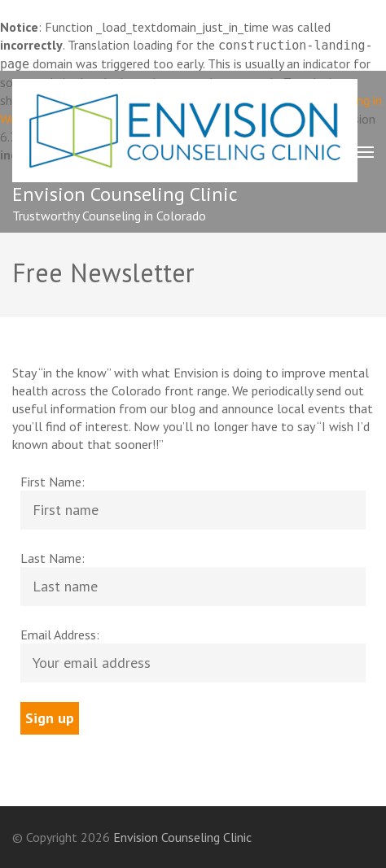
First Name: (53, 482)
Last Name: (53, 558)
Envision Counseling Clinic (125, 194)
